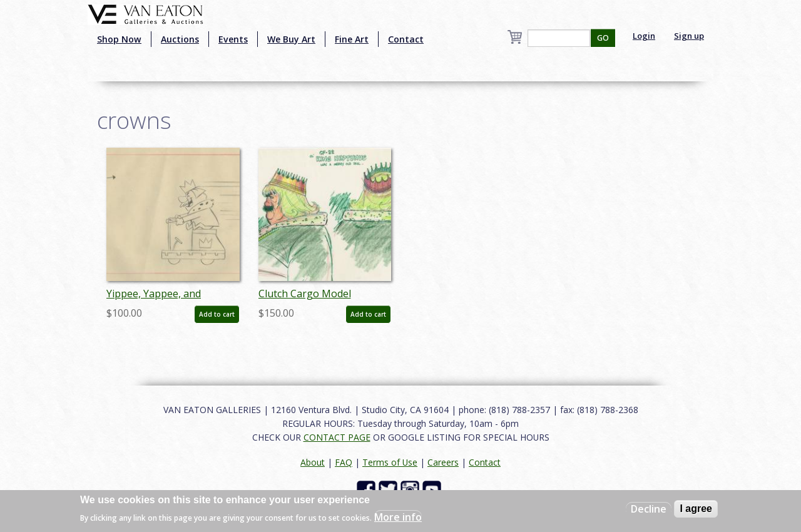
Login (644, 36)
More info (398, 517)
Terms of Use (390, 462)
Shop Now (119, 39)
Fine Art (352, 39)
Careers (443, 462)
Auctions (180, 39)
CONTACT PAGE (337, 437)
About (313, 462)
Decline (649, 509)
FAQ (344, 462)
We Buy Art (291, 39)
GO (603, 38)
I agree (696, 509)
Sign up (689, 36)
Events (233, 39)
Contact (406, 39)
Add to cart (217, 314)
